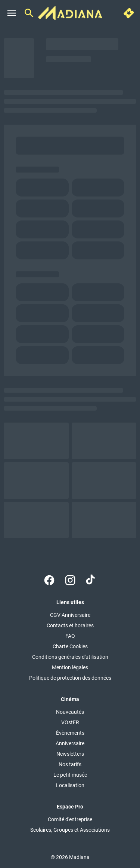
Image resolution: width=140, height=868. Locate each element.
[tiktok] (91, 580)
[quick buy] (129, 13)
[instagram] (70, 580)
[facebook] (49, 580)
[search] (29, 13)
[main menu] (12, 13)
